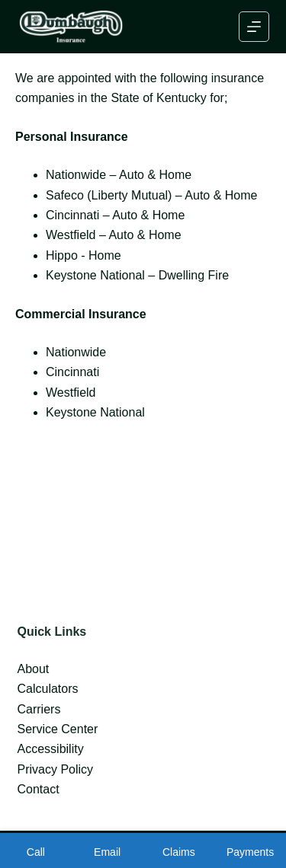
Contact (39, 789)
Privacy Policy (56, 769)
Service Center (58, 729)
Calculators (48, 689)
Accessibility (51, 749)
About (34, 669)
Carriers (39, 709)
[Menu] (254, 27)
